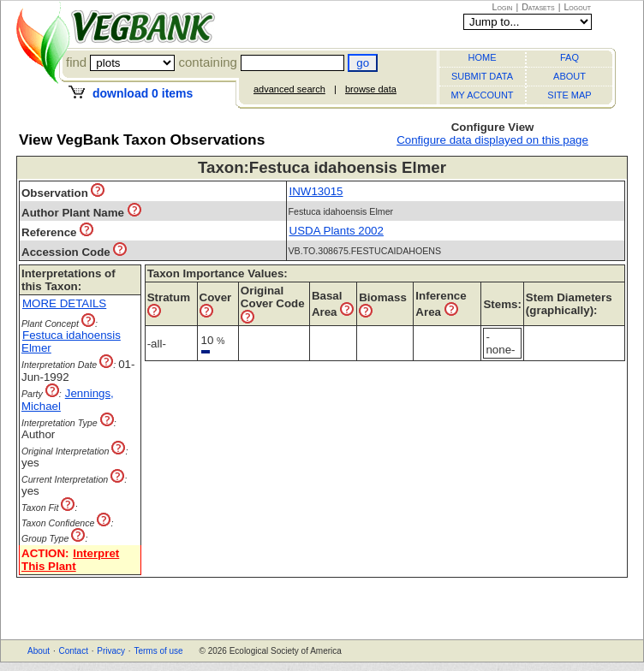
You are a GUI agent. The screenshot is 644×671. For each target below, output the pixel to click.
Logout (577, 7)
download (143, 93)
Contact (73, 651)
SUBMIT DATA (482, 76)
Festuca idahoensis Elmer (71, 341)
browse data (371, 89)
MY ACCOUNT (482, 95)
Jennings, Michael (68, 400)
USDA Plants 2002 (337, 231)
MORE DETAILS (64, 303)
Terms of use (158, 651)
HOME (483, 57)
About (39, 651)
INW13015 (316, 191)
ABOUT (569, 76)
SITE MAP (569, 95)
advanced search (289, 89)
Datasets (538, 7)
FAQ (569, 57)
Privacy (111, 651)
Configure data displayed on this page (492, 140)
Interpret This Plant (70, 560)
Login (503, 7)
